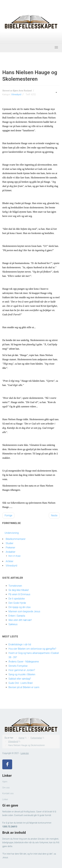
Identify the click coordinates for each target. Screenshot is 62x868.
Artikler (10, 561)
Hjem (5, 782)
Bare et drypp (15, 556)
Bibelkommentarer (16, 539)
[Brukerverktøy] (56, 92)
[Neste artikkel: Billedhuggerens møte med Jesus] (54, 515)
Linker (5, 799)
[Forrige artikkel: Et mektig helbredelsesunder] (8, 515)
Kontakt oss (8, 793)
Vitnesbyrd (16, 94)
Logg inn (25, 753)
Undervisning (12, 533)
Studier (10, 543)
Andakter (11, 552)
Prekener (10, 548)
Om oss (6, 788)
